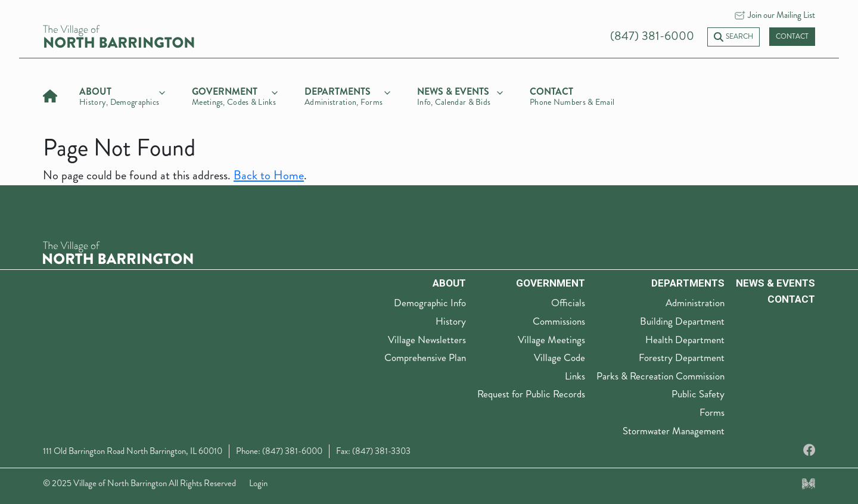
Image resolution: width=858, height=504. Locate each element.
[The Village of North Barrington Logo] (118, 251)
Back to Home (269, 175)
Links (575, 376)
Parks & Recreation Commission (660, 376)
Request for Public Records (531, 394)
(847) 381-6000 (652, 36)
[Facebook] (809, 451)
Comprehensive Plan (425, 357)
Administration (695, 303)
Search (733, 37)
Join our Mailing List (781, 15)
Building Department (682, 321)
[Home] (50, 94)
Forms (712, 412)
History (451, 321)
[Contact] (573, 95)
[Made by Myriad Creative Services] (809, 483)
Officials (568, 303)
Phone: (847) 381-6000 (279, 451)
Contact (792, 37)
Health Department (685, 340)
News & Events (775, 283)
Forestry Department (682, 357)
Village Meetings (551, 340)
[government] (235, 95)
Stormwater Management (674, 431)
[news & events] (460, 95)
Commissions (559, 321)
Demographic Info (430, 303)
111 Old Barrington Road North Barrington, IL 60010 (133, 451)
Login (258, 483)
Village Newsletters (427, 340)
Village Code (559, 357)
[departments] (347, 95)
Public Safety (698, 394)
